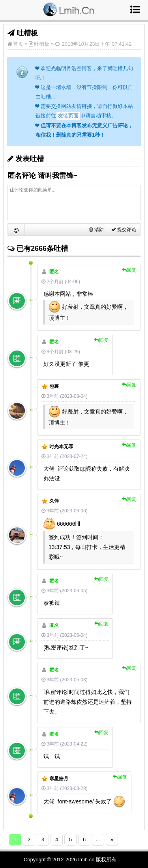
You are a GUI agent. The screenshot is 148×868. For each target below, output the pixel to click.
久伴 (54, 501)
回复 (129, 270)
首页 (18, 44)
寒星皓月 (59, 779)
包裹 (54, 386)
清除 (96, 230)
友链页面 (68, 116)
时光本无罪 (61, 447)
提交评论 (124, 230)
